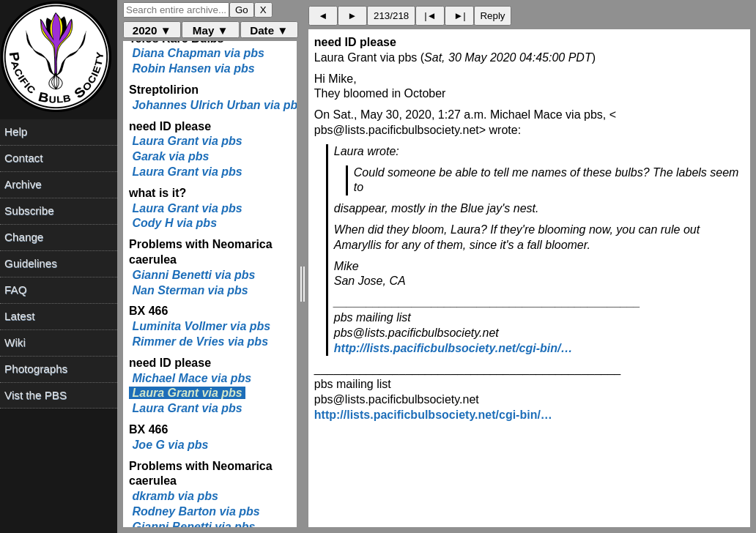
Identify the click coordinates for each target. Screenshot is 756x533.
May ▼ (211, 30)
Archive (23, 184)
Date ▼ (269, 30)
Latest (19, 316)
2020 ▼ (152, 30)
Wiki (15, 342)
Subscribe (29, 210)
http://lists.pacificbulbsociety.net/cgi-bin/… (453, 348)
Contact (23, 158)
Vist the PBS (36, 395)
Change (24, 237)
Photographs (36, 369)
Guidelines (31, 263)
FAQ (15, 290)
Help (16, 131)
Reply (492, 16)
